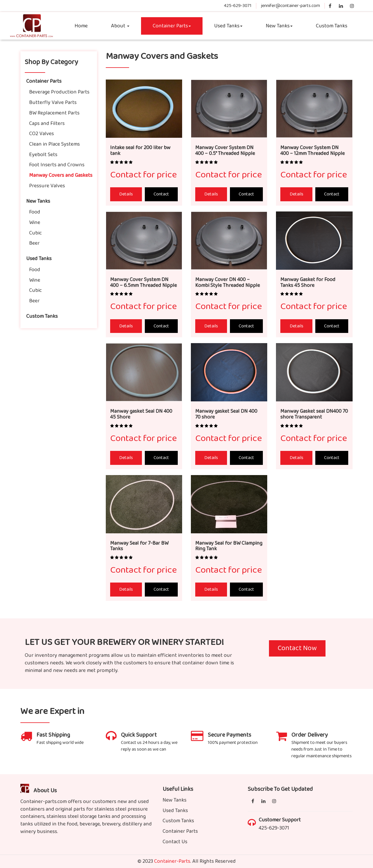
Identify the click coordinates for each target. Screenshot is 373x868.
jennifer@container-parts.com (290, 6)
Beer (34, 243)
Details (126, 194)
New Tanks (38, 201)
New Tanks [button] (279, 26)
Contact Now (297, 648)
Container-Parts (172, 861)
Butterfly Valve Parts (53, 103)
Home (81, 26)
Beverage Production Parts (59, 92)
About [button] (120, 26)
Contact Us (175, 842)
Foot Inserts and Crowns (57, 165)
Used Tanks (39, 259)
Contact (161, 194)
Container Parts (172, 26)
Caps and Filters (47, 124)
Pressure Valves (47, 186)
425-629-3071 (238, 6)
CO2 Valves (42, 134)
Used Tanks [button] (228, 26)
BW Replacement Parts (54, 113)
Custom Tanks (332, 26)
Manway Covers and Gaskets (61, 175)
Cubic (35, 233)
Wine (35, 223)
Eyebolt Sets (43, 155)
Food (35, 212)
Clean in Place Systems (54, 144)
